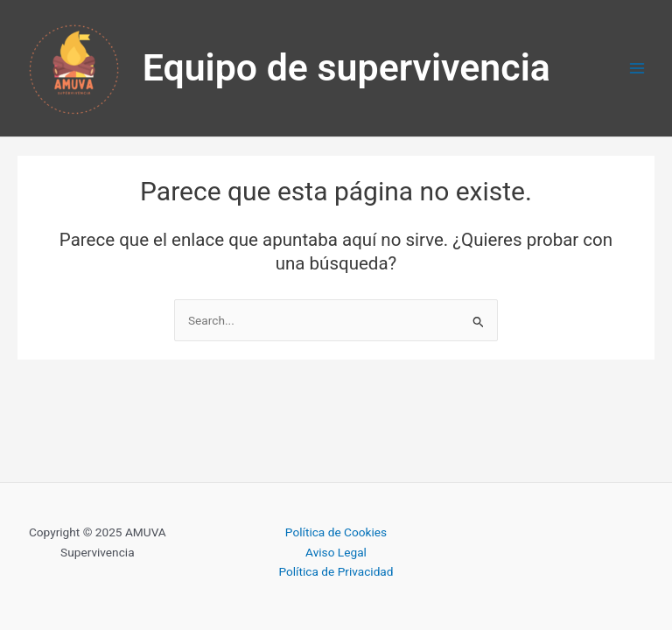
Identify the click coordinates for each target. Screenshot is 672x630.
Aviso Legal (336, 552)
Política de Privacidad (336, 571)
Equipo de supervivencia (346, 67)
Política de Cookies (336, 532)
